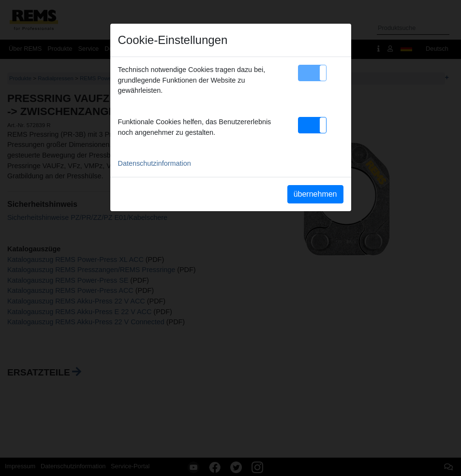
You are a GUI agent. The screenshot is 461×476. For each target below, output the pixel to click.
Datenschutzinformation (155, 163)
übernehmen (315, 194)
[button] (312, 73)
